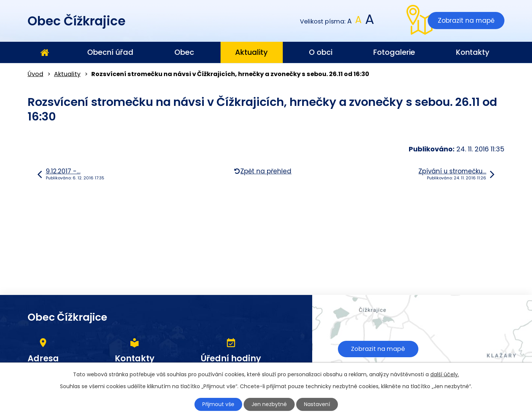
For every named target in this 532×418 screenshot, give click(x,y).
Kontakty (473, 52)
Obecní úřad (110, 52)
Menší (350, 21)
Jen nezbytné (269, 404)
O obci (321, 52)
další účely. (445, 374)
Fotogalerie (394, 52)
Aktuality (251, 52)
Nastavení (317, 404)
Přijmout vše (218, 404)
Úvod (44, 53)
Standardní (359, 21)
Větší (369, 21)
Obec (184, 52)
